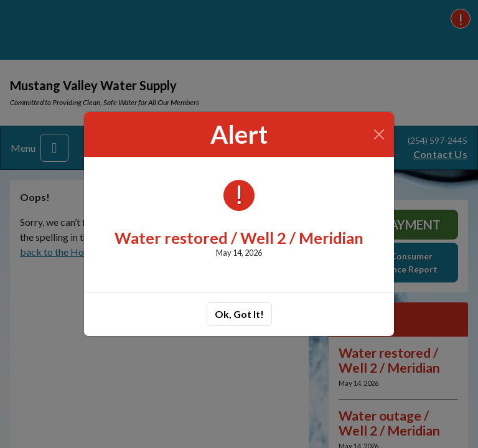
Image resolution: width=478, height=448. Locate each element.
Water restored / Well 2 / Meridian (239, 238)
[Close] (379, 134)
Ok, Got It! (239, 314)
